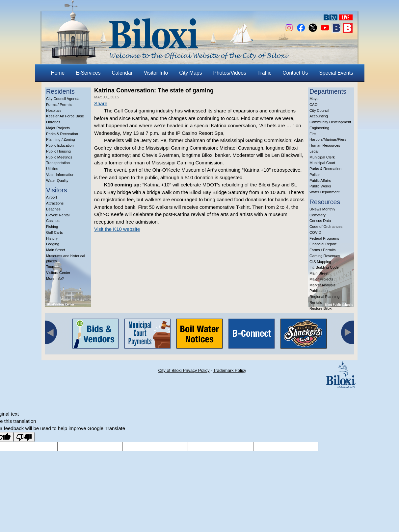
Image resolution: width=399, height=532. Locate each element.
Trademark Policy (230, 370)
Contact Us (295, 73)
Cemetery (318, 215)
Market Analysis (322, 285)
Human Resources (325, 145)
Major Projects (58, 128)
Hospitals (54, 110)
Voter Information (60, 175)
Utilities (52, 169)
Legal (314, 151)
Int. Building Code (324, 267)
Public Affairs (320, 181)
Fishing (52, 227)
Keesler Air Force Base (65, 116)
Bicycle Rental (58, 215)
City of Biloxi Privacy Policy (184, 370)
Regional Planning (324, 297)
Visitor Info (156, 73)
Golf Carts (54, 232)
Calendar (122, 73)
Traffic (264, 73)
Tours (51, 267)
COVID (315, 232)
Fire (313, 134)
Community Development (330, 122)
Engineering (319, 128)
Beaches (53, 209)
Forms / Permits (59, 105)
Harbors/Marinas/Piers (328, 139)
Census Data (320, 221)
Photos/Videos (230, 73)
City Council (319, 110)
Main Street (56, 250)
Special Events (336, 73)
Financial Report (323, 244)
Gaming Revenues (325, 256)
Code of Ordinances (326, 227)
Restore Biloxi (321, 308)
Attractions (55, 203)
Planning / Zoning (61, 139)
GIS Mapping (320, 262)
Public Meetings (59, 157)
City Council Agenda (63, 99)
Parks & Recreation (62, 134)
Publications (319, 291)
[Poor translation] (24, 437)
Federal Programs (324, 238)
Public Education (60, 145)
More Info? (55, 278)
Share (101, 103)
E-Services (88, 73)
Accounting (319, 116)
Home (58, 73)
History (52, 238)
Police (315, 175)
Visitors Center (58, 273)
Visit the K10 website (117, 229)
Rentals (316, 302)
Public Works (320, 186)
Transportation (58, 163)
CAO (313, 105)
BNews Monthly (322, 209)
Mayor (315, 99)
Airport (52, 197)
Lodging (53, 244)
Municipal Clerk (322, 157)
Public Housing (58, 151)
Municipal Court (322, 163)
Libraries (53, 122)
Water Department (325, 192)
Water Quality (57, 181)
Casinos (53, 221)
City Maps (190, 73)
